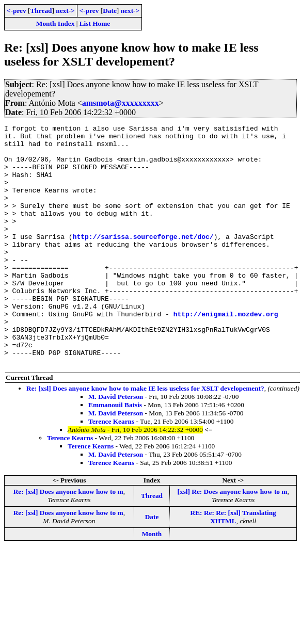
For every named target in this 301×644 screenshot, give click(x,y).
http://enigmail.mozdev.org (226, 352)
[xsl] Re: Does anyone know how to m (233, 540)
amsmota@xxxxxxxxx (121, 103)
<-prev (17, 11)
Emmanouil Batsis (115, 453)
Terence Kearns (111, 469)
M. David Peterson (116, 445)
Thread (41, 11)
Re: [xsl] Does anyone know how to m (68, 540)
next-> (65, 11)
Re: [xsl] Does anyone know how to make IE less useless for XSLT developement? (145, 436)
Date (110, 11)
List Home (95, 23)
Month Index (55, 23)
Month (152, 582)
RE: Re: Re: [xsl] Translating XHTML (233, 565)
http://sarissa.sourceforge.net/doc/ (143, 260)
